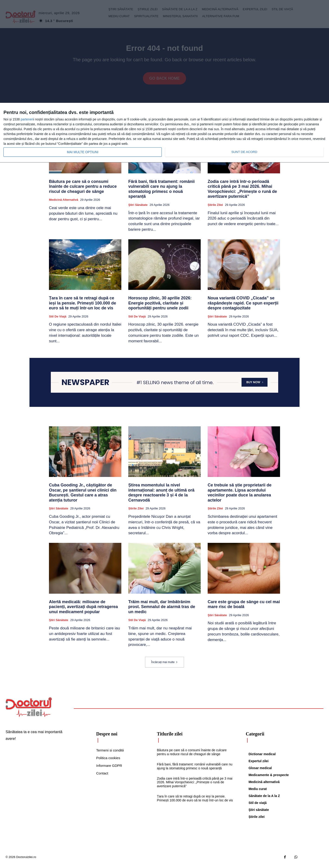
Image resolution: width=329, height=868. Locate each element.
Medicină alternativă (64, 202)
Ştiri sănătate (138, 207)
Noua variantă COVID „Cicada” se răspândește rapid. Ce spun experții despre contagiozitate (243, 306)
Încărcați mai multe (165, 665)
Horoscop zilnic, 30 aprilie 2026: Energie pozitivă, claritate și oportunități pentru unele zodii (160, 306)
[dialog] (164, 133)
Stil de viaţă (58, 319)
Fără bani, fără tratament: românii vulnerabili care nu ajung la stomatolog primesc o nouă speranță (161, 192)
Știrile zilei (215, 207)
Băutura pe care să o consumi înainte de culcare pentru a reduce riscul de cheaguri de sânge (83, 189)
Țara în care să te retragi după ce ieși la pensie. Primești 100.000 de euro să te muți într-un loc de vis (82, 306)
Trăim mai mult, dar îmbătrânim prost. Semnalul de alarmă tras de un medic (162, 609)
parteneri (27, 119)
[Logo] (29, 710)
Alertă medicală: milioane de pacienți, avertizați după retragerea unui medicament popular (83, 609)
